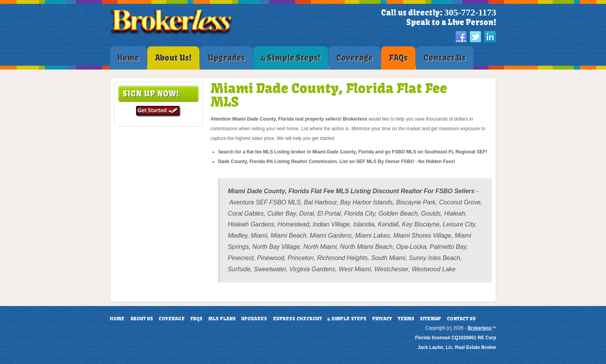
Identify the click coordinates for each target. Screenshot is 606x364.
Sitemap (430, 319)
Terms (406, 319)
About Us (142, 319)
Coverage (172, 319)
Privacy (382, 319)
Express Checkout (297, 319)
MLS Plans (222, 319)
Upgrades (254, 319)
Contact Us (461, 319)
